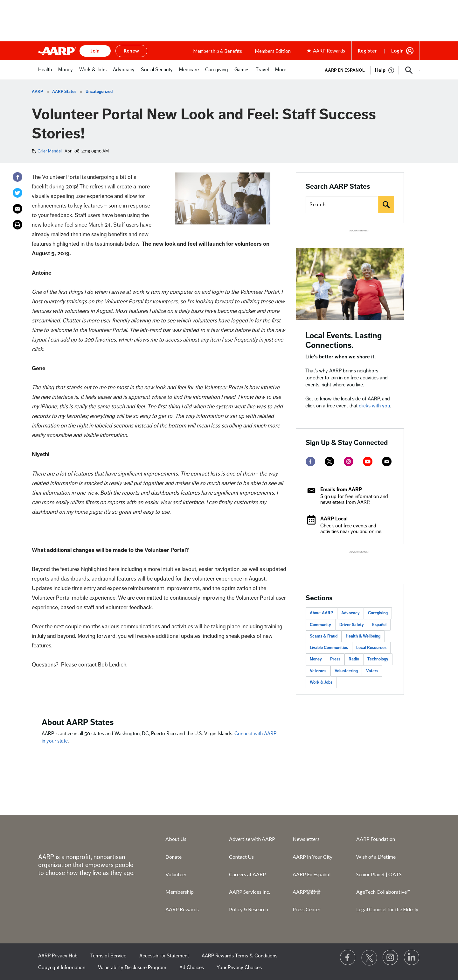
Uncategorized (99, 92)
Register (367, 51)
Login (397, 51)
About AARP (321, 613)
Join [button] (95, 51)
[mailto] (387, 462)
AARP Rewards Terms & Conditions (239, 956)
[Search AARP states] (342, 205)
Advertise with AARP (252, 839)
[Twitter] (17, 193)
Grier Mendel (50, 151)
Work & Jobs (321, 682)
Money (316, 659)
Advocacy (350, 613)
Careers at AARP (247, 874)
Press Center (307, 909)
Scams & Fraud (324, 636)
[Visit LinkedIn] (412, 958)
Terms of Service (108, 956)
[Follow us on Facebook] (348, 958)
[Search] (386, 205)
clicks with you (374, 406)
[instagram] (349, 462)
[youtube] (368, 462)
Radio (354, 659)
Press (335, 659)
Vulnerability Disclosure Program (132, 968)
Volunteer (176, 874)
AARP (37, 92)
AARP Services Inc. (250, 892)
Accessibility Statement (164, 956)
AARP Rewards (182, 909)
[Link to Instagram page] (391, 958)
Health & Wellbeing (363, 636)
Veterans (318, 671)
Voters (372, 671)
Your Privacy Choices (239, 968)
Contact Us (241, 857)
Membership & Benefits (218, 51)
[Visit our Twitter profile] (369, 958)
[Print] (17, 225)
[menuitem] (45, 73)
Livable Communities (329, 648)
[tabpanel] (369, 70)
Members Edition (273, 51)
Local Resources (371, 648)
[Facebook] (17, 177)
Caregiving (378, 613)
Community (320, 625)
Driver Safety (352, 625)
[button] (409, 70)
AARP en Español (345, 70)
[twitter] (330, 462)
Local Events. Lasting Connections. (344, 340)
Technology (378, 659)
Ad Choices (192, 968)
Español (379, 625)
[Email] (17, 209)
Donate (173, 857)
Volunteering (346, 671)
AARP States (64, 92)
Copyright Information (62, 968)
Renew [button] (131, 51)
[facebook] (310, 462)
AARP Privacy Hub (58, 956)
